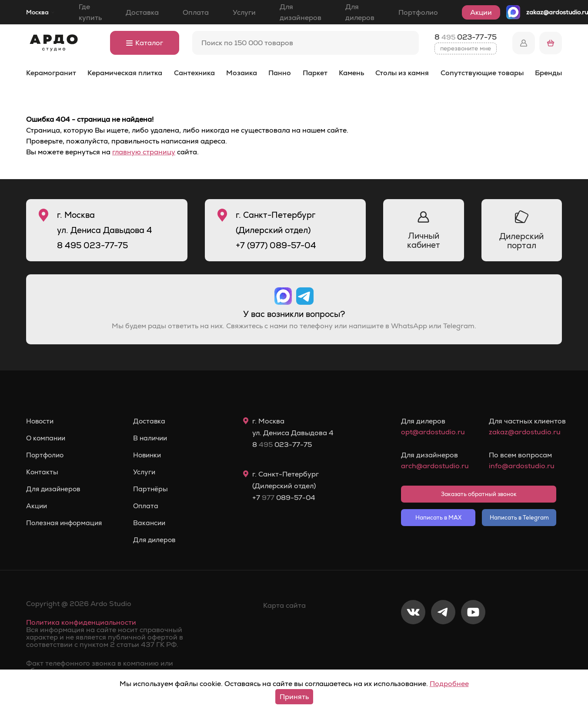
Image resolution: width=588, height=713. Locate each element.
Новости (41, 421)
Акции (481, 12)
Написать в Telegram (519, 518)
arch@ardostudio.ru (435, 466)
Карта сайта (284, 605)
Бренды (548, 73)
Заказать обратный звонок (479, 494)
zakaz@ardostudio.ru (557, 12)
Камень (351, 73)
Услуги (244, 12)
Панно (280, 73)
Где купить (90, 12)
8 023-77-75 (466, 37)
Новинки (152, 455)
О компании (47, 438)
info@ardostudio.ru (522, 466)
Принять (294, 697)
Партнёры (155, 489)
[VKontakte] (413, 641)
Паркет (315, 73)
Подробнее (449, 684)
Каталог (145, 43)
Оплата (196, 12)
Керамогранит (51, 73)
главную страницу (144, 152)
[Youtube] (473, 641)
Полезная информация (66, 523)
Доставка (142, 12)
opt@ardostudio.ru (433, 432)
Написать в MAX (438, 518)
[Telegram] (443, 641)
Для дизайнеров (301, 12)
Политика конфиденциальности (81, 622)
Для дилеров (360, 12)
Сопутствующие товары (482, 73)
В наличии (155, 438)
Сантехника (194, 73)
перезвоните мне (466, 48)
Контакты (43, 472)
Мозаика (242, 73)
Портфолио (418, 12)
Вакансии (154, 523)
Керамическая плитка (125, 73)
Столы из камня (402, 73)
